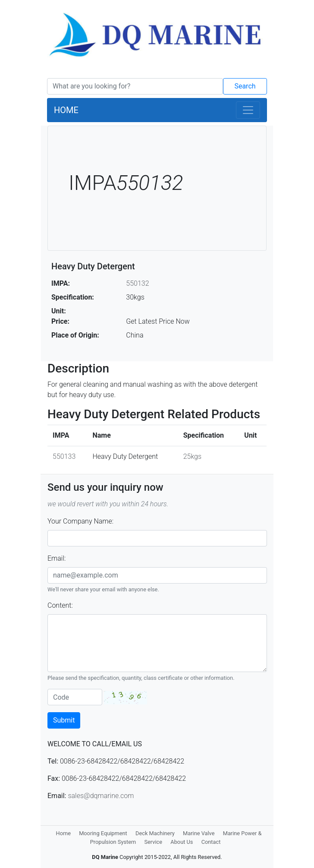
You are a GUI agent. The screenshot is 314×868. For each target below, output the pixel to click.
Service (153, 842)
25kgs (192, 456)
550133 (64, 456)
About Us (182, 842)
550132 (137, 283)
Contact (211, 842)
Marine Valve (199, 833)
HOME (66, 110)
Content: (60, 605)
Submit (64, 720)
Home (63, 833)
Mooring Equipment (103, 833)
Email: (57, 558)
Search (245, 86)
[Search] (135, 86)
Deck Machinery (155, 833)
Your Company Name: (80, 521)
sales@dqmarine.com (101, 796)
